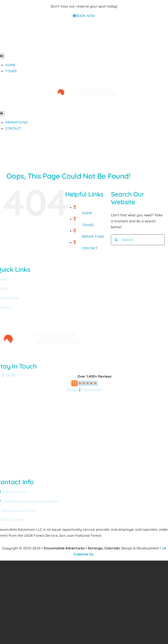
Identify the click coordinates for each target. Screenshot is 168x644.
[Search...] (138, 240)
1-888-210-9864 (15, 492)
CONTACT (90, 248)
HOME (87, 213)
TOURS (88, 225)
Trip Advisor (91, 390)
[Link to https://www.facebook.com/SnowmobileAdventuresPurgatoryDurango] (3, 375)
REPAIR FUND (93, 237)
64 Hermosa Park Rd (19, 511)
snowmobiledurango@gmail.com (31, 501)
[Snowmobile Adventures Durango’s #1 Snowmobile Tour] (84, 80)
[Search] (116, 240)
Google (72, 390)
